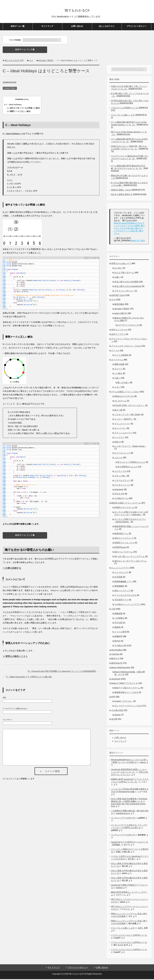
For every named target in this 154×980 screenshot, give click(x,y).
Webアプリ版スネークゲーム (127, 689)
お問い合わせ (77, 27)
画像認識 (118, 614)
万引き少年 (119, 495)
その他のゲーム (121, 499)
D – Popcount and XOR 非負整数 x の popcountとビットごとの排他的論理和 (62, 672)
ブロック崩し (120, 477)
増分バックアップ (122, 592)
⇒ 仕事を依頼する (12, 569)
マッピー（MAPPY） (124, 420)
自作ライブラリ (118, 335)
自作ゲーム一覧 (18, 27)
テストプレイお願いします (123, 116)
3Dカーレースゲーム (124, 553)
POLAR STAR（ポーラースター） (129, 406)
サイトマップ (47, 27)
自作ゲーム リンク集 (25, 50)
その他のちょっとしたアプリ (127, 605)
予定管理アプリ (121, 601)
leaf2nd (119, 888)
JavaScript (116, 680)
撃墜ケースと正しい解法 (19, 112)
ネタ (113, 300)
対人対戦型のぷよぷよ (127, 468)
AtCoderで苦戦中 (10, 89)
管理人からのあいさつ (121, 264)
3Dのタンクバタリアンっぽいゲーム (130, 562)
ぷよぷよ (118, 458)
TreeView (115, 655)
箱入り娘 (118, 411)
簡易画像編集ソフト (123, 582)
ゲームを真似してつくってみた (125, 393)
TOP (14, 61)
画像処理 (118, 637)
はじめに (118, 269)
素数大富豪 (119, 365)
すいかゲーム (120, 402)
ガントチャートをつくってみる (128, 707)
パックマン (119, 438)
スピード (118, 370)
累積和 (117, 628)
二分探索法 (119, 619)
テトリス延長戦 (121, 356)
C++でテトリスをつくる (128, 326)
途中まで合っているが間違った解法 (23, 109)
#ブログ (124, 227)
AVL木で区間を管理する (122, 195)
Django (118, 716)
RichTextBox (117, 651)
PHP (113, 698)
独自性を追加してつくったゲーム (126, 504)
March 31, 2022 (138, 241)
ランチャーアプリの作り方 (123, 819)
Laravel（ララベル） (124, 702)
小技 (113, 610)
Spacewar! (119, 490)
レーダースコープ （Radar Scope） (130, 447)
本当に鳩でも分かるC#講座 (126, 283)
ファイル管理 (120, 633)
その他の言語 (117, 711)
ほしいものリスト (107, 27)
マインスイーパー (122, 425)
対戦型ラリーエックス (124, 544)
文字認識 (118, 578)
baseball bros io (123, 814)
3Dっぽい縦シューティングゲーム (129, 557)
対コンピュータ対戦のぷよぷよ (131, 463)
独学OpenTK (117, 664)
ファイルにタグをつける (125, 596)
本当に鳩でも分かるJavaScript (128, 287)
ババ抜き (118, 374)
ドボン (117, 388)
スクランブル (120, 472)
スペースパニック (122, 454)
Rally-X (118, 443)
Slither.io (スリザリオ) (124, 397)
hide (26, 100)
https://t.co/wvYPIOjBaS (124, 224)
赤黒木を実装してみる (121, 191)
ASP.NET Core (118, 296)
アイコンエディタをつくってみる (126, 347)
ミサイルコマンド (122, 481)
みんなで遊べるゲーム (124, 273)
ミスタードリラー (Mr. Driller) (127, 415)
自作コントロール (119, 331)
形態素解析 (119, 587)
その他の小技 (120, 646)
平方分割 (118, 624)
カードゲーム (117, 361)
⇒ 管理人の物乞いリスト (15, 657)
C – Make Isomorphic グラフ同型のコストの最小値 (29, 678)
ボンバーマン (120, 429)
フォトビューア (121, 573)
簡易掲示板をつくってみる (126, 693)
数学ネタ (115, 659)
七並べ (117, 379)
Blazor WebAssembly (121, 668)
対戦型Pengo (120, 548)
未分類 (114, 720)
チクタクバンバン (122, 486)
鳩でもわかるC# (77, 10)
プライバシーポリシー (137, 27)
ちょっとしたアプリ (120, 569)
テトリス (115, 351)
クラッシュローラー (123, 434)
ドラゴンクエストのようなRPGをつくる (129, 936)
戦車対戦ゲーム (121, 534)
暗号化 (117, 642)
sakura (143, 763)
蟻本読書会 (119, 305)
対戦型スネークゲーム (124, 508)
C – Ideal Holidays (13, 105)
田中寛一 (132, 860)
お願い (117, 278)
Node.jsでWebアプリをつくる (125, 684)
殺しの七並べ (123, 383)
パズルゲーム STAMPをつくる (125, 109)
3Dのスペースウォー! (124, 539)
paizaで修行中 (121, 314)
